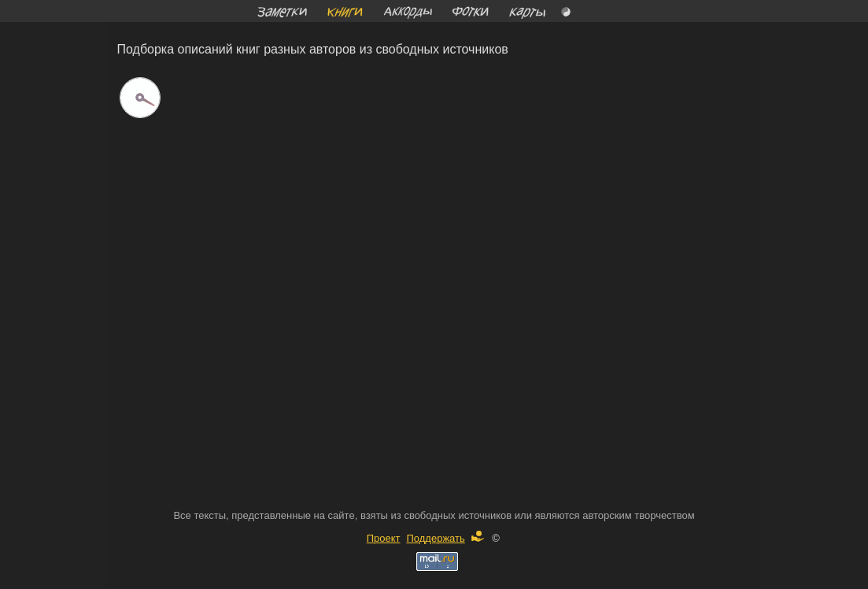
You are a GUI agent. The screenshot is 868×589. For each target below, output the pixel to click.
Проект (384, 538)
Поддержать (445, 538)
